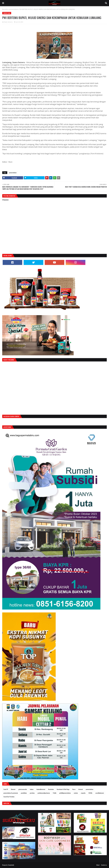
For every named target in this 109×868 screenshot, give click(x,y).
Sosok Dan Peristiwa (9, 797)
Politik (55, 793)
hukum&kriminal (41, 789)
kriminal (81, 789)
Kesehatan (51, 789)
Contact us (104, 865)
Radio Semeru (8, 22)
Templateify (11, 865)
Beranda (5, 9)
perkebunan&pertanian (44, 793)
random (76, 793)
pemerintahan (13, 9)
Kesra (74, 789)
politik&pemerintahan (65, 793)
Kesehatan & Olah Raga (63, 789)
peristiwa (32, 793)
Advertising (7, 427)
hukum (32, 789)
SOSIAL (90, 793)
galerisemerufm (23, 789)
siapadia (83, 793)
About (98, 865)
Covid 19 (6, 789)
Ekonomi (13, 789)
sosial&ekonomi (100, 793)
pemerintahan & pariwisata (11, 793)
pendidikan (24, 793)
